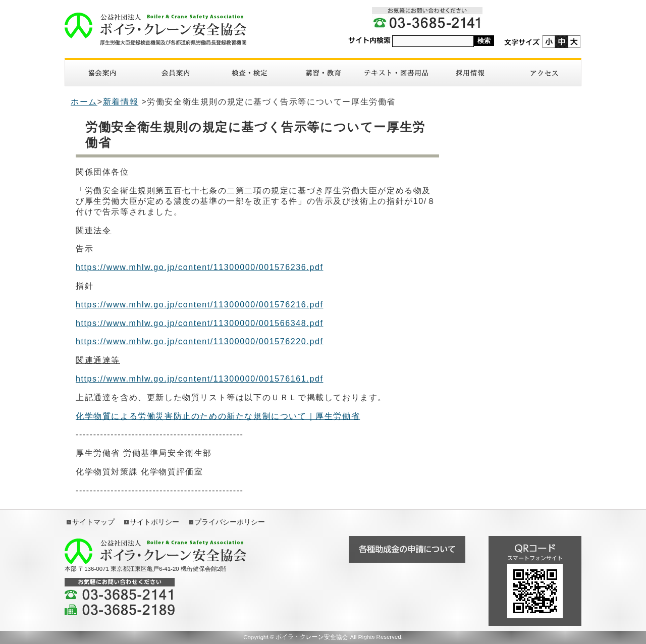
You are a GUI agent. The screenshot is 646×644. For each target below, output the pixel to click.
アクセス (544, 73)
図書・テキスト (397, 73)
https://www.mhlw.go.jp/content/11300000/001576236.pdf (199, 267)
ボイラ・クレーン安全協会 (155, 29)
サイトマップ (93, 522)
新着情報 (121, 102)
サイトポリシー (154, 522)
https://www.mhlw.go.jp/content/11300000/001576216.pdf (199, 305)
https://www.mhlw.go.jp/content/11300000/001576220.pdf (199, 341)
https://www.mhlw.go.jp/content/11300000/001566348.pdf (199, 323)
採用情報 (470, 73)
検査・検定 (249, 73)
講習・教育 (323, 73)
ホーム (84, 102)
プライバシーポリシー (230, 522)
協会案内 (102, 73)
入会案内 (176, 73)
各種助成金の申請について (407, 549)
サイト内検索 (369, 41)
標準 (561, 42)
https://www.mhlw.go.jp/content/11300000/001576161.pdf (199, 379)
